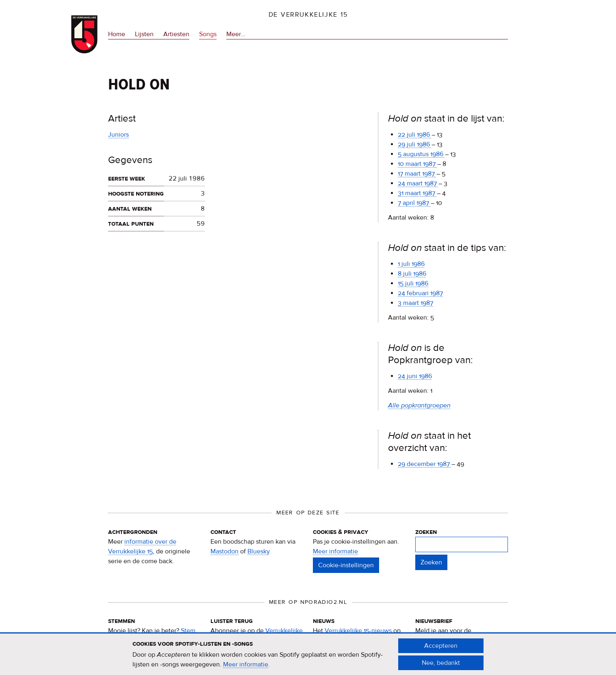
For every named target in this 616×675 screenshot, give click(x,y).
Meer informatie (335, 551)
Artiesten (176, 34)
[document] (308, 658)
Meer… (236, 34)
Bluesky (258, 551)
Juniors (118, 135)
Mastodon (224, 551)
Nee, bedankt (441, 667)
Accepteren (441, 650)
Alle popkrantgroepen (419, 405)
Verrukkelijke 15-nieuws (358, 631)
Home (117, 34)
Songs (208, 34)
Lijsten (144, 34)
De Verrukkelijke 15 (308, 15)
